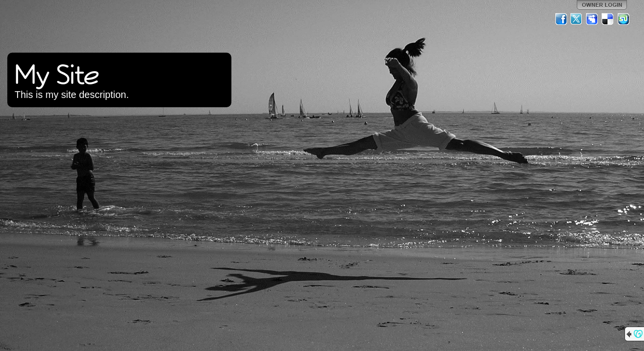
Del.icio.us (608, 19)
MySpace (592, 19)
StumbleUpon (624, 19)
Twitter (577, 19)
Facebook (561, 19)
